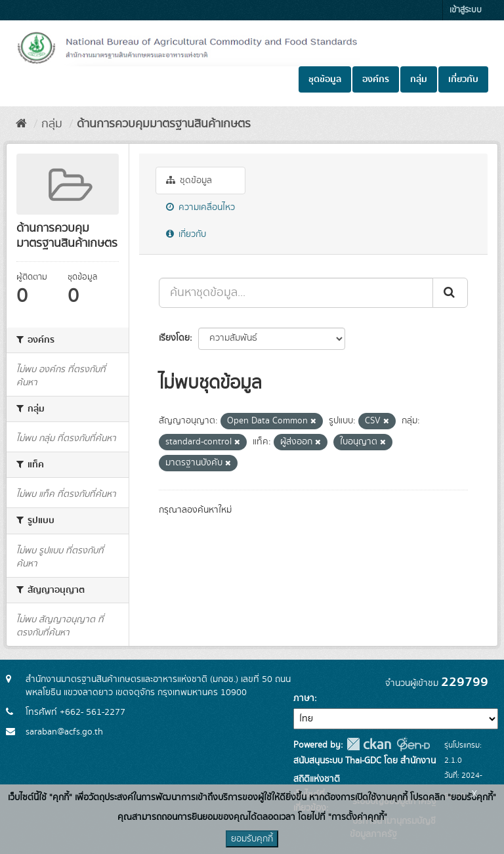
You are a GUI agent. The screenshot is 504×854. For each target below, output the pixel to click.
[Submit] (450, 293)
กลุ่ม (419, 79)
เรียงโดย (174, 338)
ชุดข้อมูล (325, 79)
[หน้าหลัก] (21, 124)
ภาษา (304, 698)
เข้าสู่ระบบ (466, 10)
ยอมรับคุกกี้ (252, 839)
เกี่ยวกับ (463, 79)
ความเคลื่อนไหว (200, 207)
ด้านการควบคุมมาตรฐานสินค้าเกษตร (164, 124)
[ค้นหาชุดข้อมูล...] (296, 293)
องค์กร (376, 79)
